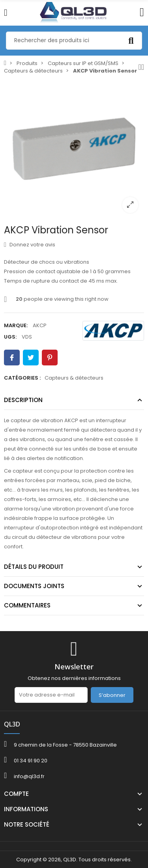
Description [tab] (23, 400)
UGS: (10, 337)
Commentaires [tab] (27, 605)
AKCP (40, 325)
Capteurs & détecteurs (74, 378)
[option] (74, 149)
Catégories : (22, 378)
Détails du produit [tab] (34, 567)
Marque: (16, 325)
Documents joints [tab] (34, 586)
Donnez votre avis (30, 245)
